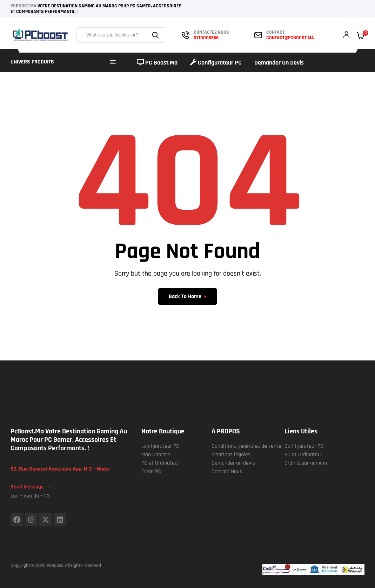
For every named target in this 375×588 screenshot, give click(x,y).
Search (156, 35)
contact (275, 32)
